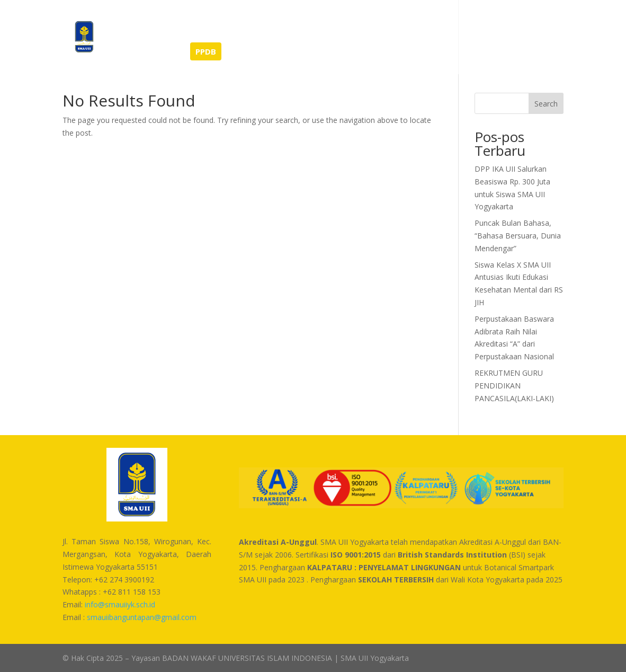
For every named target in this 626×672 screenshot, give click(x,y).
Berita (161, 22)
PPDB (206, 51)
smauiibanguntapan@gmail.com (142, 617)
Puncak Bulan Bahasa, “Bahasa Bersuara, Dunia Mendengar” (518, 236)
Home (123, 22)
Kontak (478, 22)
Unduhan (432, 22)
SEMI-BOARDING (144, 52)
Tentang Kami (262, 22)
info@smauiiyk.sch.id (120, 604)
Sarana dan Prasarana (357, 22)
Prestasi (204, 22)
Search (546, 104)
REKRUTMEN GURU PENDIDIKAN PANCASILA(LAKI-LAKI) (514, 386)
